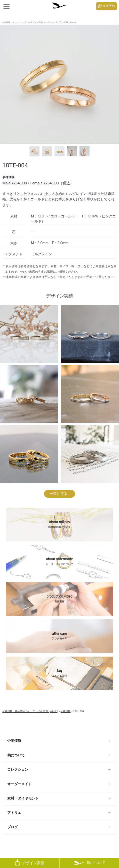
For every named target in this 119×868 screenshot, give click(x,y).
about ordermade (59, 562)
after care (59, 636)
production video (59, 599)
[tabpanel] (59, 84)
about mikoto (59, 525)
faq (59, 673)
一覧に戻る (58, 494)
